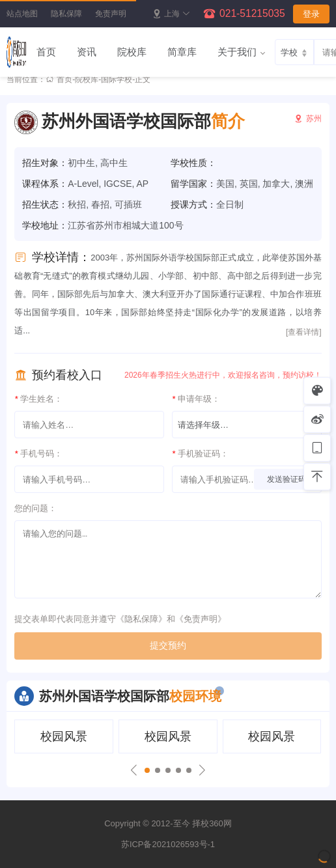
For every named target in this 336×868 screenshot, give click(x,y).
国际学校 (117, 79)
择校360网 (212, 823)
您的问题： (35, 508)
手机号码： (38, 454)
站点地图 (22, 14)
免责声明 (111, 14)
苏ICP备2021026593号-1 (168, 844)
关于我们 (237, 52)
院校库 (132, 52)
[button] (147, 770)
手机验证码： (200, 454)
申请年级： (196, 399)
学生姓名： (38, 399)
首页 (46, 52)
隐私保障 (66, 14)
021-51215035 (252, 13)
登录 (311, 14)
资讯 (87, 52)
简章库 (182, 52)
